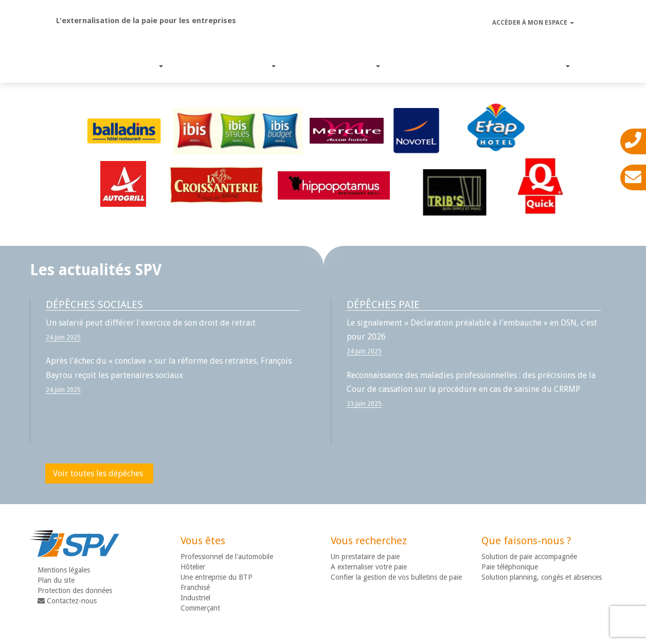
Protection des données (75, 591)
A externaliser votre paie (369, 567)
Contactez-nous (67, 601)
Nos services (117, 66)
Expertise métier (325, 66)
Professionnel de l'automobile (227, 557)
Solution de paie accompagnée (529, 557)
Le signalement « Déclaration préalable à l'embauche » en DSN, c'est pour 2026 (472, 330)
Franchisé (195, 587)
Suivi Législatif (425, 66)
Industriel (195, 598)
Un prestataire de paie (365, 557)
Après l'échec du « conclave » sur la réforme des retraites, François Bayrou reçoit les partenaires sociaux (169, 368)
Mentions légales (64, 570)
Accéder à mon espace (533, 23)
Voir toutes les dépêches (98, 473)
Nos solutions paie (217, 66)
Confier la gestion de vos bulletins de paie (396, 577)
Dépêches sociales (94, 305)
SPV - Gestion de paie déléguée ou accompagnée (323, 29)
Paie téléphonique (510, 567)
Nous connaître (517, 66)
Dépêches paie (383, 305)
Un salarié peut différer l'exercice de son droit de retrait (151, 323)
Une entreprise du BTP (217, 577)
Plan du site (56, 580)
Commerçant (200, 608)
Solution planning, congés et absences (542, 577)
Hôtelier (193, 567)
